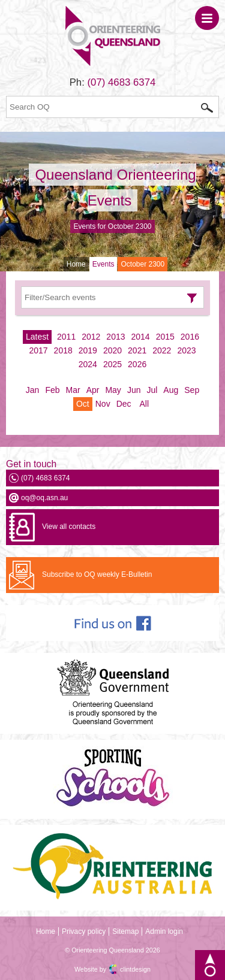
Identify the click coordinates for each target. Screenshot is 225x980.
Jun (134, 390)
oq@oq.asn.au (44, 498)
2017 (38, 350)
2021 (137, 350)
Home (76, 264)
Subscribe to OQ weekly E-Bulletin (97, 574)
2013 (115, 337)
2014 (141, 337)
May (113, 390)
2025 (112, 364)
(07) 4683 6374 (122, 82)
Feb (52, 390)
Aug (171, 390)
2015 (165, 337)
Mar (73, 390)
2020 (112, 350)
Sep (192, 390)
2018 (63, 350)
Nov (103, 404)
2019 (88, 350)
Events (103, 264)
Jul (152, 390)
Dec (124, 404)
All (144, 404)
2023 (186, 350)
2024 (88, 364)
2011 (66, 337)
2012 (91, 337)
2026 (137, 364)
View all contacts (69, 527)
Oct (83, 404)
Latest (37, 337)
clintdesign (135, 969)
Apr (93, 390)
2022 (162, 350)
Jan (33, 390)
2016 (190, 337)
